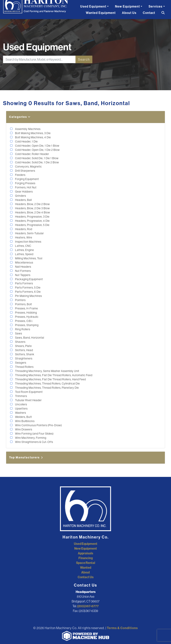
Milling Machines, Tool (28, 258)
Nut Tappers (22, 275)
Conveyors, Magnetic (28, 167)
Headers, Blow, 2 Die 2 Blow (32, 204)
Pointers (20, 300)
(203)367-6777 (88, 606)
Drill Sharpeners (25, 171)
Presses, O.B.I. (24, 321)
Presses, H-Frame (26, 308)
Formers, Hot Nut (26, 187)
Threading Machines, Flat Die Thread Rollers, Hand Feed (50, 379)
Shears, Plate (23, 346)
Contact (149, 13)
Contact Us (86, 577)
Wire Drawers (23, 429)
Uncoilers (21, 404)
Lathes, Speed (24, 254)
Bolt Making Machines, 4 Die (33, 137)
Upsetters (21, 409)
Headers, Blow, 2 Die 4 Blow (32, 212)
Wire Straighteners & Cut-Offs (34, 442)
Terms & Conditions (122, 628)
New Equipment (127, 6)
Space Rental (86, 563)
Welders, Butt (23, 417)
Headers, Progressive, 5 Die (32, 225)
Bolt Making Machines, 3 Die (33, 133)
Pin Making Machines (28, 296)
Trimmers (21, 396)
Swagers (20, 363)
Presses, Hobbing (26, 313)
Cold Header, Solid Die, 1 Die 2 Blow (37, 162)
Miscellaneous (24, 262)
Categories (20, 117)
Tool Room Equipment (29, 392)
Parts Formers (24, 283)
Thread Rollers (24, 367)
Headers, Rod (23, 229)
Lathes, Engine (24, 250)
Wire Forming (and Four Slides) (34, 434)
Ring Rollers (22, 329)
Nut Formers (23, 271)
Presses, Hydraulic (27, 317)
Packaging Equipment (29, 279)
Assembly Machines (28, 129)
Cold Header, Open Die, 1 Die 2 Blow (37, 150)
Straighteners (23, 358)
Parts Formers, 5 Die (28, 288)
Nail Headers (23, 267)
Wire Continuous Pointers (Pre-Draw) (38, 425)
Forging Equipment (27, 179)
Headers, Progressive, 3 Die (32, 217)
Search (84, 59)
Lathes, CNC (23, 246)
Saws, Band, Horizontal (29, 338)
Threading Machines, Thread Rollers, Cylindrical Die (47, 383)
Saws (18, 333)
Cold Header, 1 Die (26, 141)
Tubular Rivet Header (28, 400)
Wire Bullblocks (25, 421)
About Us (129, 13)
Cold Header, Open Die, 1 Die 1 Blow (37, 146)
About (86, 572)
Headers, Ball (23, 200)
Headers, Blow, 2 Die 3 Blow (32, 208)
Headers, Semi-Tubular (29, 233)
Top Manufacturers (26, 457)
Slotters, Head (24, 350)
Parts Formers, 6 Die (28, 292)
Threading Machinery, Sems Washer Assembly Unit (47, 371)
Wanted (86, 567)
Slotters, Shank (24, 354)
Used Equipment (93, 6)
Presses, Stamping (27, 325)
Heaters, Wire (23, 237)
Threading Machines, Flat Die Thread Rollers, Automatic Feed (53, 375)
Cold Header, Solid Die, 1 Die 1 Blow (37, 158)
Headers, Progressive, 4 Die (32, 221)
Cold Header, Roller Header (32, 154)
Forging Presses (25, 183)
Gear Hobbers (24, 192)
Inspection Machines (28, 242)
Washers (20, 413)
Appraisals (85, 553)
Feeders (20, 175)
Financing (86, 558)
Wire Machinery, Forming (30, 438)
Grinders (20, 196)
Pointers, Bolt (23, 304)
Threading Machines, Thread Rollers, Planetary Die (47, 388)
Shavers (20, 342)
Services (156, 6)
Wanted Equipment (101, 13)
